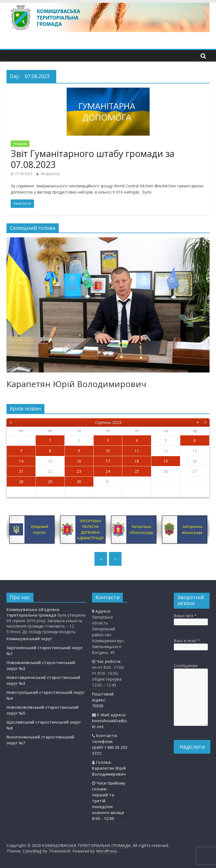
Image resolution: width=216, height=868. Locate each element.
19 (166, 461)
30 (79, 482)
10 (108, 451)
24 (108, 471)
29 (50, 482)
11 (137, 451)
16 (79, 461)
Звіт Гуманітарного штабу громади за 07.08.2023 (93, 159)
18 (137, 461)
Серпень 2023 (108, 422)
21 (21, 471)
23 (79, 471)
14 (21, 461)
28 (21, 482)
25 (137, 471)
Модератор (51, 174)
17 (108, 461)
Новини (20, 144)
